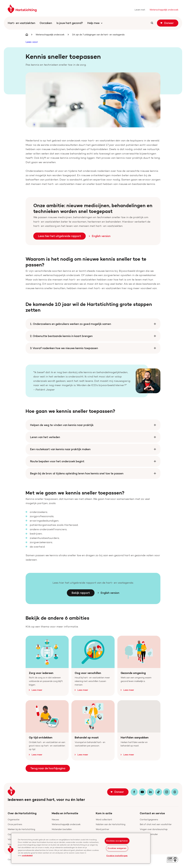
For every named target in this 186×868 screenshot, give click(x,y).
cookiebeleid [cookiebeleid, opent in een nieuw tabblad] (27, 855)
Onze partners (15, 824)
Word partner (102, 829)
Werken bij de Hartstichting (21, 829)
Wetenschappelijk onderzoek (66, 824)
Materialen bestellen (62, 829)
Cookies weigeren (117, 848)
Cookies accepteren (117, 841)
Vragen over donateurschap (154, 829)
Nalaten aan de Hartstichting (111, 824)
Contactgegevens (149, 820)
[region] (81, 848)
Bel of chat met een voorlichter (156, 824)
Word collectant (104, 820)
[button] (11, 849)
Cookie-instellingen (117, 856)
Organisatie (14, 820)
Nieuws (55, 820)
